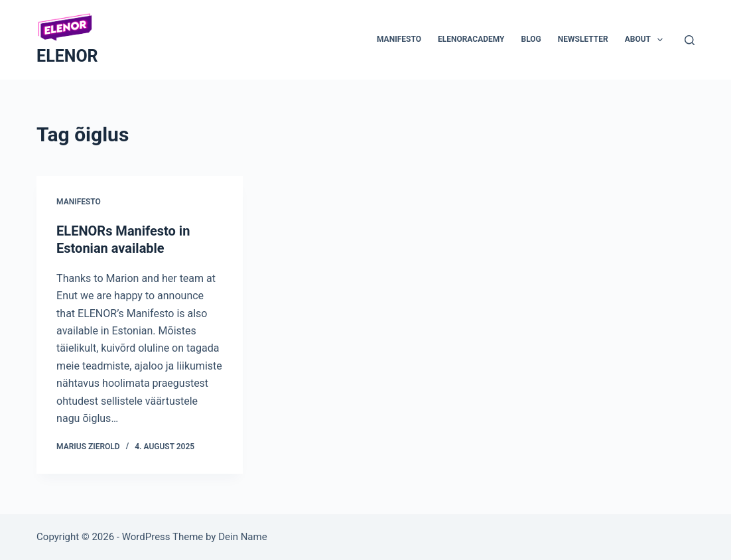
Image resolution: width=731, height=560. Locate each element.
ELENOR (67, 56)
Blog (531, 39)
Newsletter (583, 39)
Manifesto (399, 39)
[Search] (690, 40)
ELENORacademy (471, 39)
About (647, 40)
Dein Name (242, 537)
